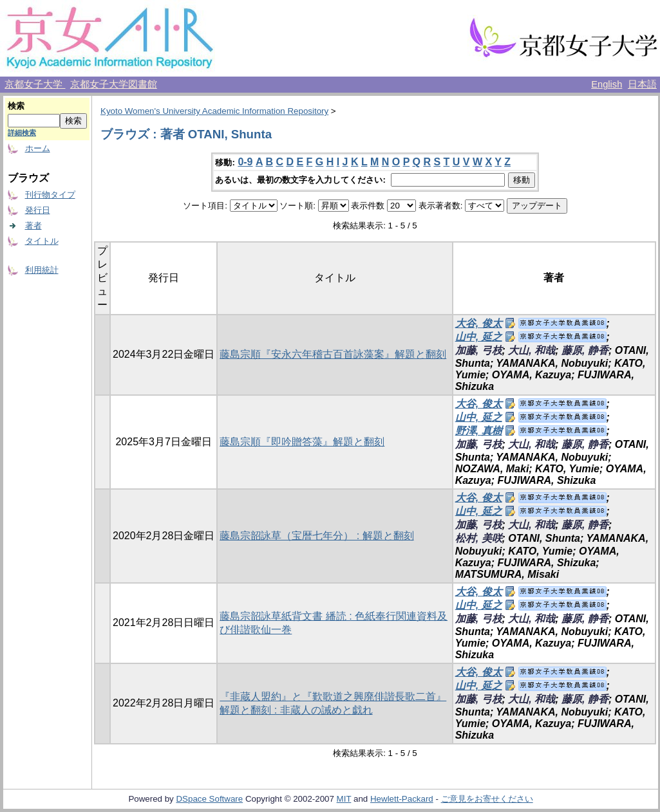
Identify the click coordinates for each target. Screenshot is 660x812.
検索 (16, 106)
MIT (344, 799)
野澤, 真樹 (479, 431)
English (607, 84)
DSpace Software (209, 799)
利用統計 (42, 270)
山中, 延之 (479, 337)
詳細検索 (22, 133)
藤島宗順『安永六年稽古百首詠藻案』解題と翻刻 (333, 354)
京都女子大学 (35, 84)
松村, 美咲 (479, 538)
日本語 (642, 84)
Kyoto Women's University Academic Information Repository (214, 111)
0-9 (245, 162)
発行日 (38, 210)
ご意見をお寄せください (487, 799)
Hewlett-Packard (402, 799)
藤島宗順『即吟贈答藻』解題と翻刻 (302, 442)
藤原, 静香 (585, 350)
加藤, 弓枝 (479, 350)
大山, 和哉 (532, 350)
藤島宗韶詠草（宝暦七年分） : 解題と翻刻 (316, 536)
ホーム (38, 148)
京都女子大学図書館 (114, 84)
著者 (33, 226)
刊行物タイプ (50, 195)
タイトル (42, 241)
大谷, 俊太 (479, 323)
